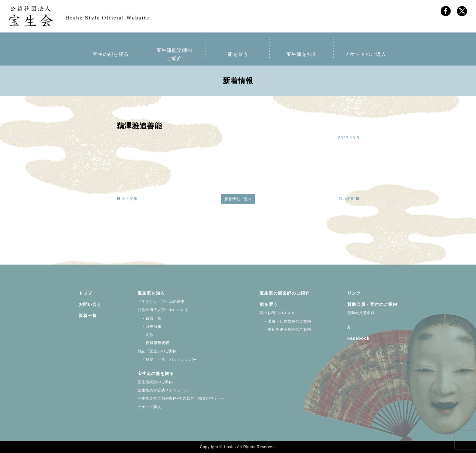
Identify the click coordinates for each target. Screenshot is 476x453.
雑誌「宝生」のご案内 (157, 351)
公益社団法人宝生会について (163, 310)
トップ (85, 293)
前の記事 (349, 199)
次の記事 (127, 199)
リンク (354, 293)
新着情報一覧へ (238, 199)
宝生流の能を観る (156, 374)
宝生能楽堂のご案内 (155, 382)
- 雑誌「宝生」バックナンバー (167, 360)
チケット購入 (149, 407)
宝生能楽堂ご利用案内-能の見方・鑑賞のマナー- (180, 398)
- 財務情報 (150, 326)
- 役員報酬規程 (153, 343)
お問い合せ (90, 304)
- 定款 (146, 335)
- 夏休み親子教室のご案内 (285, 330)
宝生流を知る (302, 54)
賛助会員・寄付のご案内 (372, 304)
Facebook (358, 338)
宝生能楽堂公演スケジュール (163, 390)
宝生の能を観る (111, 54)
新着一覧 (88, 316)
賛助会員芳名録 (361, 313)
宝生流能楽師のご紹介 (174, 54)
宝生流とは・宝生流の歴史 (161, 302)
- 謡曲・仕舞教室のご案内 (285, 321)
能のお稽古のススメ (277, 313)
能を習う (238, 54)
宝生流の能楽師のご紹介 (285, 293)
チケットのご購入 (365, 54)
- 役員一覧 (150, 318)
